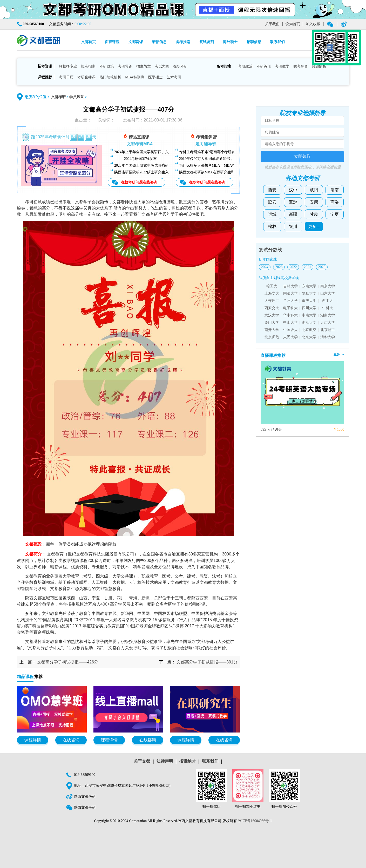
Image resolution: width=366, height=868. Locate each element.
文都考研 (58, 97)
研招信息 (159, 42)
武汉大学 (272, 315)
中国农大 (290, 330)
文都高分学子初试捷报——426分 (68, 662)
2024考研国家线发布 (140, 159)
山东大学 (328, 293)
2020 (322, 267)
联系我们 (277, 42)
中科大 (328, 308)
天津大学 (328, 323)
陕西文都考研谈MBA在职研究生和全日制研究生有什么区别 (227, 172)
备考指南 (183, 42)
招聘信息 (254, 42)
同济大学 (290, 293)
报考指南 (88, 66)
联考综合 (301, 66)
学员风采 (77, 97)
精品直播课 (136, 136)
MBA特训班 (135, 77)
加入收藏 (313, 24)
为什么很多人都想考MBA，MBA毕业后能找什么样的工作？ (227, 165)
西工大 (328, 301)
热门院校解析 (110, 77)
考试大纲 (162, 66)
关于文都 (142, 761)
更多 (337, 354)
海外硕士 (230, 42)
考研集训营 (204, 136)
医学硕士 (155, 77)
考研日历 (66, 77)
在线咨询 (71, 740)
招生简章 (144, 66)
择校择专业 (68, 66)
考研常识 (125, 66)
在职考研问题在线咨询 (207, 182)
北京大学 (309, 337)
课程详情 (33, 740)
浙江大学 (309, 323)
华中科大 (290, 315)
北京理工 (328, 330)
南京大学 (328, 286)
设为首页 (293, 24)
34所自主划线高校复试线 (279, 278)
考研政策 (107, 66)
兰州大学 (290, 301)
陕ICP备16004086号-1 (255, 821)
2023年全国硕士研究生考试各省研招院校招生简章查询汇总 (161, 165)
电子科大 (290, 308)
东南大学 (309, 286)
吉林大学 (290, 286)
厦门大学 (272, 323)
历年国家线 (268, 259)
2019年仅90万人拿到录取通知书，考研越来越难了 (219, 159)
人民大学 (290, 337)
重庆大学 (309, 301)
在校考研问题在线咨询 (139, 182)
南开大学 (272, 330)
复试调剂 (207, 42)
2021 (308, 267)
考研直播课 (86, 77)
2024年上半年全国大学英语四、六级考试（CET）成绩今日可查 (165, 152)
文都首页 (89, 42)
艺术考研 (174, 77)
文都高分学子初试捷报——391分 (207, 662)
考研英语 (264, 66)
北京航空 (309, 330)
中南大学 (309, 315)
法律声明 (165, 761)
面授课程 (112, 42)
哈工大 (272, 286)
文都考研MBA (140, 144)
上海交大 (272, 293)
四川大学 (309, 308)
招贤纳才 (187, 761)
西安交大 (272, 308)
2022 (293, 267)
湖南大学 (328, 315)
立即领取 (302, 156)
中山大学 (290, 323)
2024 (265, 267)
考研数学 (282, 66)
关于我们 (272, 24)
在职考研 (180, 66)
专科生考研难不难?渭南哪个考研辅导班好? (213, 152)
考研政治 (245, 66)
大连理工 (272, 301)
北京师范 (272, 337)
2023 (279, 267)
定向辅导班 (206, 144)
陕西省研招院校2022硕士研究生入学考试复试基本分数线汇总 (163, 172)
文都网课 (136, 42)
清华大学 (328, 337)
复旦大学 (309, 293)
